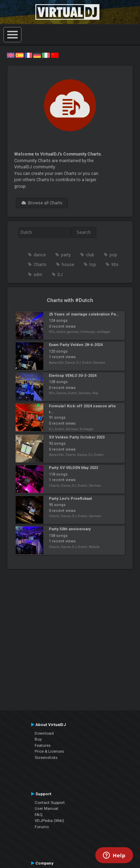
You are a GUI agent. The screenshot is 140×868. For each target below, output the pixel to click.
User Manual (46, 808)
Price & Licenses (49, 751)
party (66, 255)
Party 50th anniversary (70, 529)
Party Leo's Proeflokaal (70, 499)
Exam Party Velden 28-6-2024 (76, 345)
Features (43, 745)
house (68, 265)
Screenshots (46, 758)
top (93, 265)
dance (40, 255)
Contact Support (50, 803)
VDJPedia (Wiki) (49, 821)
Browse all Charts (42, 203)
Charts (40, 265)
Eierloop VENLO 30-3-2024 (73, 376)
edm (38, 275)
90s (115, 265)
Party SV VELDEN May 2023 (73, 468)
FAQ (39, 815)
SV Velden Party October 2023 (77, 437)
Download (44, 733)
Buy (38, 739)
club (90, 255)
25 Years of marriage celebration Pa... (84, 314)
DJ (60, 275)
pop (113, 255)
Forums (42, 827)
